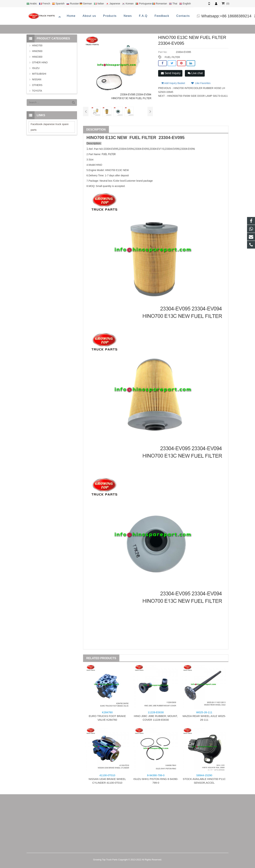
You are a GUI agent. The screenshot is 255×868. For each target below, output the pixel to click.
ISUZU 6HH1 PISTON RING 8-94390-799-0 (156, 779)
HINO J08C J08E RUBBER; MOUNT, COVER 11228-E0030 (156, 716)
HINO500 (37, 51)
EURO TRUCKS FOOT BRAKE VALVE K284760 (107, 716)
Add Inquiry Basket (173, 81)
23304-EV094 (126, 149)
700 (101, 138)
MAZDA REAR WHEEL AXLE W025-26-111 (204, 716)
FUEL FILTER (172, 57)
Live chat (195, 73)
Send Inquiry (171, 73)
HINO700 (37, 45)
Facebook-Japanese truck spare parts (50, 127)
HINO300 (37, 57)
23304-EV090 (172, 149)
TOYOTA (37, 91)
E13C (111, 138)
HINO (92, 138)
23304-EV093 (142, 149)
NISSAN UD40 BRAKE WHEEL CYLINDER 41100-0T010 (107, 779)
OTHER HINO (40, 62)
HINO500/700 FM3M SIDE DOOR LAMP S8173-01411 (198, 94)
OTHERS (37, 85)
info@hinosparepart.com (207, 16)
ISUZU (36, 68)
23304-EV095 (172, 138)
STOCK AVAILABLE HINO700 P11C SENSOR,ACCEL (204, 779)
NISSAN (37, 79)
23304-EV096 (188, 149)
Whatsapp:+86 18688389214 (153, 16)
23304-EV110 (157, 149)
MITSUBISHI (39, 74)
